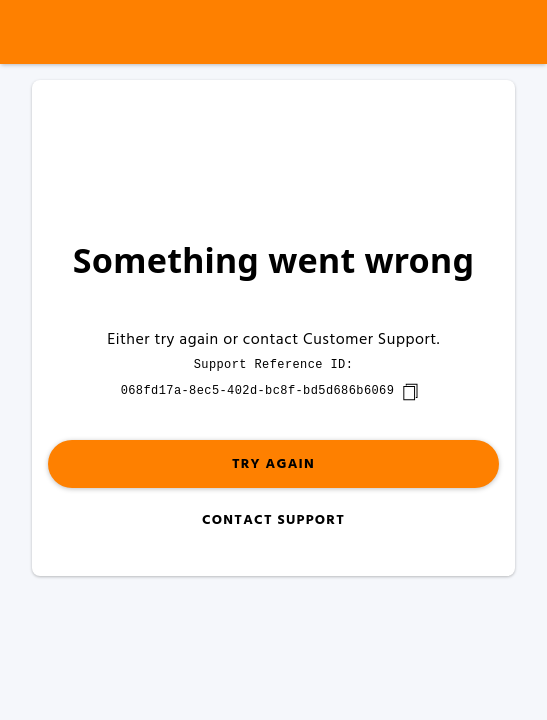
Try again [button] (273, 464)
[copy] (410, 392)
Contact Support (273, 520)
